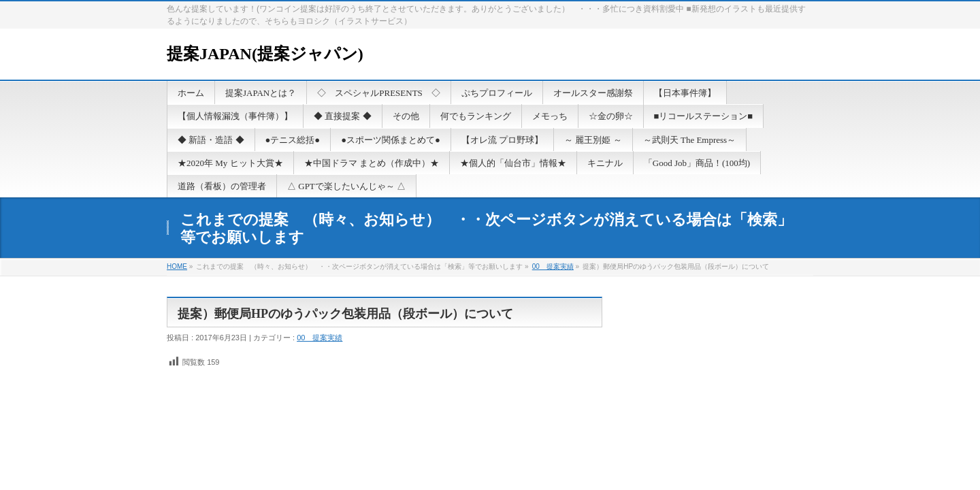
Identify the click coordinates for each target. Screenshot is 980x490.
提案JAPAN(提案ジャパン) (265, 54)
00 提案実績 (553, 266)
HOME (177, 266)
